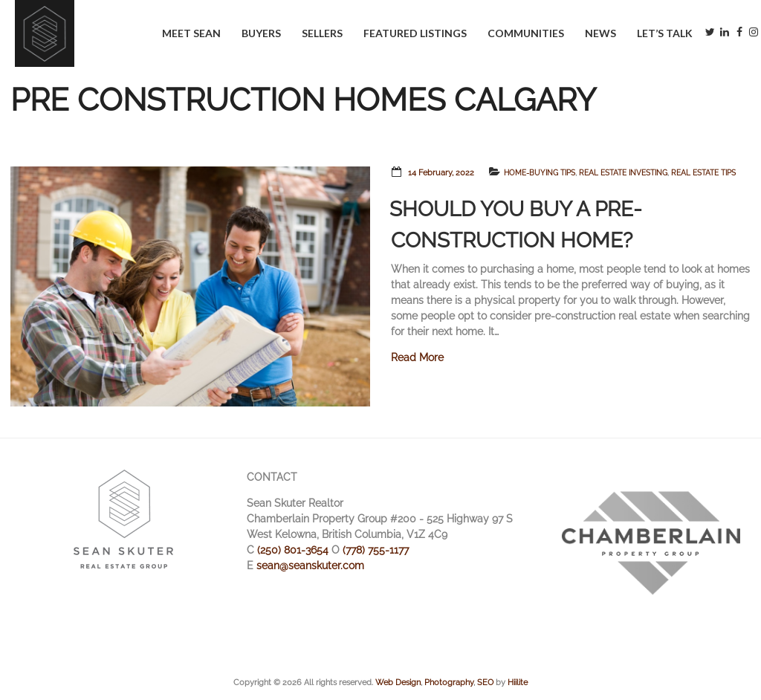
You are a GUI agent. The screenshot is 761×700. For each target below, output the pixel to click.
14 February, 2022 (441, 173)
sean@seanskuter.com (310, 565)
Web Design (398, 682)
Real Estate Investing (623, 173)
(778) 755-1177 (376, 550)
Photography (449, 682)
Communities (526, 33)
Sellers (322, 33)
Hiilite (518, 682)
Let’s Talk (665, 33)
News (600, 33)
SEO (485, 682)
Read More (417, 357)
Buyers (261, 33)
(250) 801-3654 (293, 550)
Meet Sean (191, 33)
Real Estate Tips (703, 173)
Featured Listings (415, 33)
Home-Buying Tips (540, 173)
